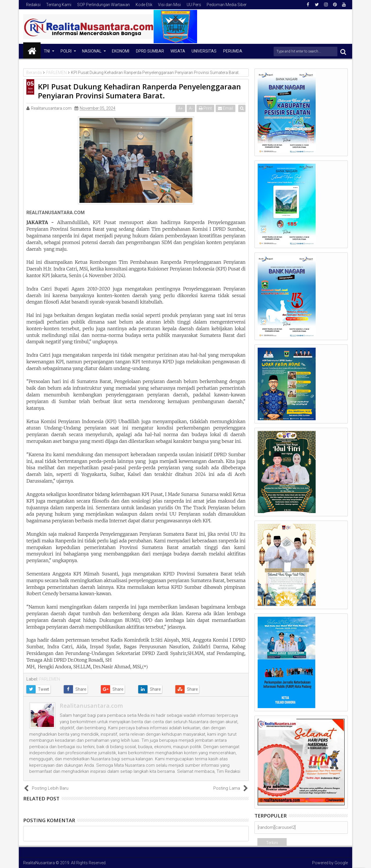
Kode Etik (144, 5)
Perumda (233, 51)
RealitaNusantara (39, 863)
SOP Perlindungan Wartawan (103, 5)
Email (226, 108)
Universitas (204, 51)
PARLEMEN (50, 679)
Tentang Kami (59, 5)
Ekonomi (121, 51)
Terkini (272, 843)
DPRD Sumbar (150, 51)
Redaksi (33, 5)
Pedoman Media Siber (227, 5)
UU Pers (194, 5)
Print (206, 108)
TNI (47, 51)
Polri (66, 51)
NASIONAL (92, 51)
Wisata (178, 51)
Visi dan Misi (169, 5)
